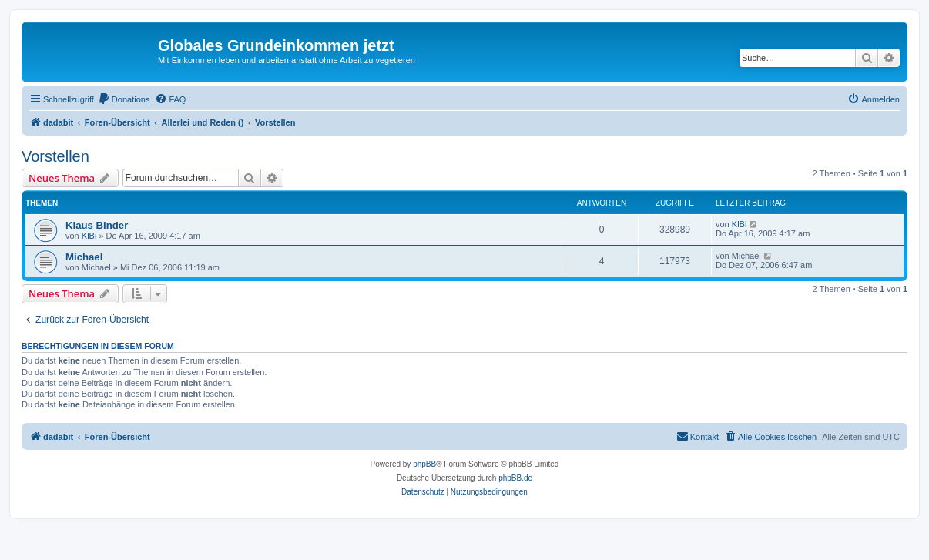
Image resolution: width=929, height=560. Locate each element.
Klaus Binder (97, 225)
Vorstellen (55, 156)
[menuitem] (124, 99)
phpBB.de (515, 478)
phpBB (424, 464)
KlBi (89, 236)
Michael (84, 257)
